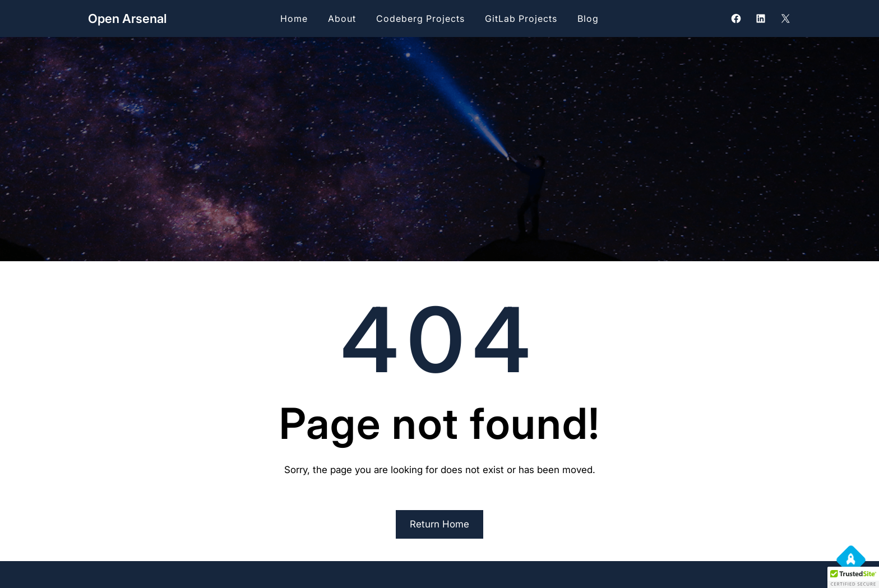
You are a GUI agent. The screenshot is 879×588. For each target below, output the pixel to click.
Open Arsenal (127, 18)
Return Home (439, 524)
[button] (853, 577)
